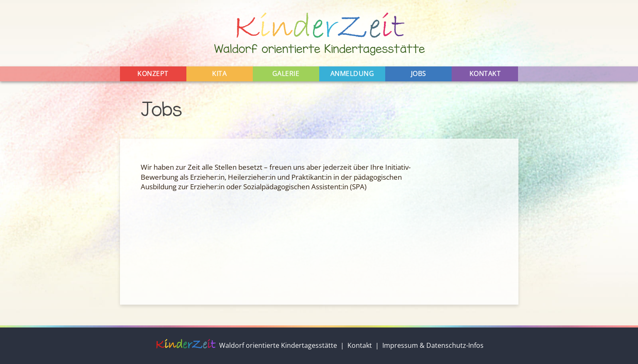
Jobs (419, 73)
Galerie (286, 73)
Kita (219, 73)
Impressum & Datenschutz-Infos (433, 345)
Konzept (153, 73)
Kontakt (485, 73)
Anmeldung (352, 73)
